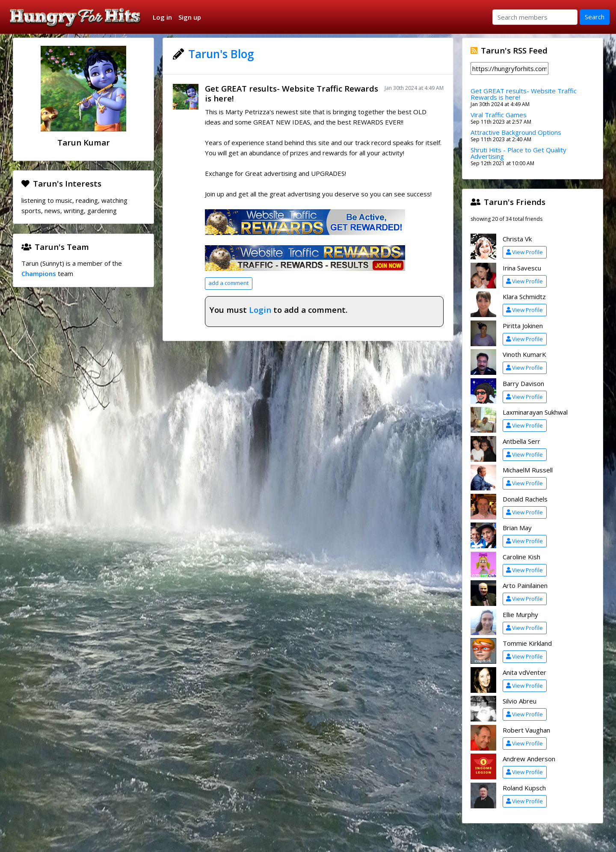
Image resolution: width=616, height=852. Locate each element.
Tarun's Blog (221, 54)
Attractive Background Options (516, 132)
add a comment (228, 283)
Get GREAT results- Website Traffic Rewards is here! (292, 93)
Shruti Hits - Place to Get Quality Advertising (518, 153)
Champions (39, 273)
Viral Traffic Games (499, 115)
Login (260, 310)
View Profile (524, 252)
